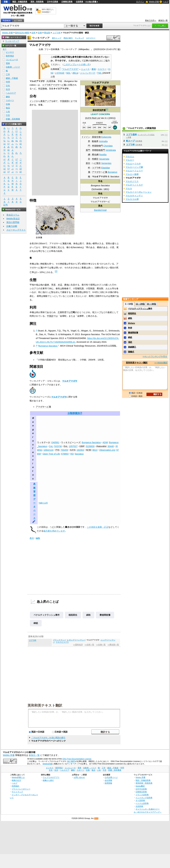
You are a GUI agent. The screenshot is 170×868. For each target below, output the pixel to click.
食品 (8, 108)
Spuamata (104, 159)
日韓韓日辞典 (67, 2)
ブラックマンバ (59, 640)
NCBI (88, 450)
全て (5, 49)
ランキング (79, 38)
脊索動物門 (97, 146)
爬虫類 (47, 33)
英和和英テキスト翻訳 (45, 705)
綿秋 (88, 615)
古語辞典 (79, 2)
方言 (8, 115)
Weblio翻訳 (140, 786)
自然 (33, 33)
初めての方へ (151, 20)
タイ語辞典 (140, 800)
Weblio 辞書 (154, 2)
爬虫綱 (95, 155)
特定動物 (43, 89)
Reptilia (103, 155)
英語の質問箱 (13, 222)
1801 (106, 189)
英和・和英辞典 (37, 2)
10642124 (48, 450)
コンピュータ (12, 60)
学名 (100, 181)
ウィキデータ (44, 442)
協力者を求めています (54, 531)
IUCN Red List (93, 118)
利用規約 (15, 786)
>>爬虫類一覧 (113, 645)
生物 (40, 33)
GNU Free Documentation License (77, 759)
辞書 (6, 2)
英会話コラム (13, 215)
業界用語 (10, 56)
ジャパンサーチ (88, 73)
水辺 (60, 285)
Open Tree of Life (51, 454)
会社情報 (108, 780)
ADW (105, 442)
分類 (100, 132)
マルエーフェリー (134, 171)
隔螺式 (131, 352)
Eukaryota (106, 137)
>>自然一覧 (89, 645)
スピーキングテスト (16, 230)
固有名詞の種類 (22, 33)
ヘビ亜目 (96, 163)
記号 (6, 205)
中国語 (50, 316)
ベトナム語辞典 (142, 803)
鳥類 (92, 288)
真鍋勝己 (132, 347)
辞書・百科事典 (13, 119)
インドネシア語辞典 (144, 798)
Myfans (132, 323)
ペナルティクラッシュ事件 (47, 615)
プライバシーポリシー (21, 789)
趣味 (8, 97)
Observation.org (107, 450)
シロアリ (34, 288)
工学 (8, 74)
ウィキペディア (41, 38)
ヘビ (34, 89)
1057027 (73, 446)
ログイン (140, 2)
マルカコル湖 (132, 199)
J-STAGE (60, 73)
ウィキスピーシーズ (71, 442)
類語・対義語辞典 (20, 2)
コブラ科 (57, 33)
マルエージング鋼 (134, 167)
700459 (64, 450)
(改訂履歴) (71, 761)
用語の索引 (68, 38)
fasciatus (79, 454)
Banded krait (100, 210)
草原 (53, 285)
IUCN (73, 450)
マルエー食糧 (132, 174)
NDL (68, 73)
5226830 (90, 446)
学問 (8, 82)
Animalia (103, 141)
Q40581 (55, 442)
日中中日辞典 (52, 2)
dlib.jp (75, 73)
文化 (8, 86)
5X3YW (58, 446)
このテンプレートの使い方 (77, 64)
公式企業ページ (111, 777)
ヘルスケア (11, 93)
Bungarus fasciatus (91, 442)
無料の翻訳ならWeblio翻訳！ (48, 11)
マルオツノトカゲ (134, 185)
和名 (100, 194)
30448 (111, 446)
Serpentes (106, 163)
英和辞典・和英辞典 (144, 783)
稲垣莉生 (73, 615)
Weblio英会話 (13, 219)
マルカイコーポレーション (139, 192)
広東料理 (62, 312)
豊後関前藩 (105, 615)
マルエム (130, 156)
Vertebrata (111, 150)
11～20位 (140, 304)
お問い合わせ (79, 777)
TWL (99, 73)
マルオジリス (132, 181)
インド (33, 101)
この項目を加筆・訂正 (98, 527)
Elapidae (106, 168)
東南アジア (46, 101)
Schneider (97, 189)
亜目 (88, 163)
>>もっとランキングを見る (155, 356)
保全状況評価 (99, 110)
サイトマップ (17, 792)
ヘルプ (166, 2)
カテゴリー (91, 38)
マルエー (130, 160)
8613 (95, 450)
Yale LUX (43, 503)
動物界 (95, 141)
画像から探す (48, 780)
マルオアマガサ (70, 381)
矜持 (130, 328)
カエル (109, 288)
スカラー (102, 69)
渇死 (130, 342)
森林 (47, 285)
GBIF (82, 446)
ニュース (85, 69)
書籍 (94, 69)
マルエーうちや (133, 164)
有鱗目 (95, 159)
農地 (66, 285)
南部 (66, 101)
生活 (8, 89)
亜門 (88, 150)
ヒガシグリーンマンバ (76, 640)
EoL (66, 446)
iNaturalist (101, 446)
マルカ (129, 188)
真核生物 (96, 137)
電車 (8, 63)
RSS (96, 818)
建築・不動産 (12, 78)
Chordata (108, 146)
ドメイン (86, 137)
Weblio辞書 (47, 764)
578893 (65, 454)
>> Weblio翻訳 (161, 363)
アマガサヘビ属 (100, 172)
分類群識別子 (75, 413)
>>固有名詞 (78, 645)
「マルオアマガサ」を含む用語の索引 (48, 738)
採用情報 (108, 783)
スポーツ (10, 100)
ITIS (57, 450)
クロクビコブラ (62, 642)
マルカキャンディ (134, 196)
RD (72, 454)
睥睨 (36, 623)
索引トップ (57, 38)
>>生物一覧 (101, 645)
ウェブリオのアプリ (51, 777)
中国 (62, 101)
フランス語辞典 (142, 795)
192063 (80, 450)
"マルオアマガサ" (70, 69)
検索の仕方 (16, 780)
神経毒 (44, 264)
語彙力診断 (12, 226)
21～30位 (151, 304)
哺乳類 (81, 288)
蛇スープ (97, 312)
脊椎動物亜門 (98, 150)
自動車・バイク (13, 67)
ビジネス (10, 52)
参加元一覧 (163, 20)
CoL (51, 446)
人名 (8, 112)
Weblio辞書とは (18, 777)
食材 (110, 312)
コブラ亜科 (131, 134)
